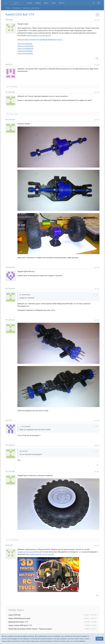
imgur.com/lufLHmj (25, 44)
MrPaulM (9, 20)
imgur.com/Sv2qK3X (25, 53)
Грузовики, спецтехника (31, 8)
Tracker (29, 3)
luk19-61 (9, 420)
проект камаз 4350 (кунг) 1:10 (20, 625)
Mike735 (9, 64)
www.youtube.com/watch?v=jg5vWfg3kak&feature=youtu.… (40, 39)
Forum (38, 3)
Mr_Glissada (10, 92)
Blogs (46, 3)
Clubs (54, 3)
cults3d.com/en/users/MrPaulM (30, 552)
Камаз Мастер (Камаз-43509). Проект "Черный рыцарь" (30, 629)
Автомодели (16, 8)
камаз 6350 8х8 (14, 615)
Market (62, 3)
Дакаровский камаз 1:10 (18, 622)
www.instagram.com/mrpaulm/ (39, 35)
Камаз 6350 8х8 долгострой (19, 618)
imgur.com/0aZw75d (25, 46)
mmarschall (10, 267)
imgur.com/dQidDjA (25, 51)
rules (72, 641)
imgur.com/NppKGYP (25, 48)
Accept (99, 639)
